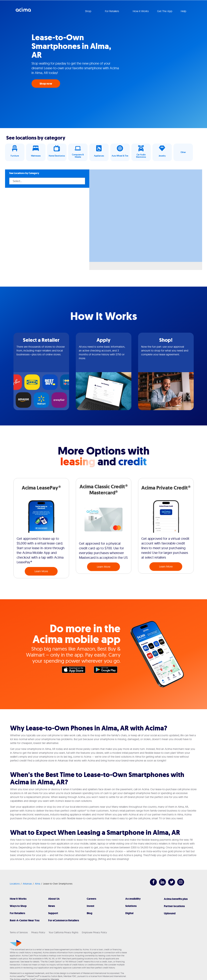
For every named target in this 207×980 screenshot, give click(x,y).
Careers (91, 899)
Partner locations (174, 906)
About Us (54, 899)
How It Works (18, 899)
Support (53, 913)
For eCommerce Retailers (64, 920)
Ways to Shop (18, 906)
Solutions (131, 906)
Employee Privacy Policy (94, 932)
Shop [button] (89, 11)
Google (107, 671)
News (52, 906)
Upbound (170, 913)
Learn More (41, 571)
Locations (15, 884)
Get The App (165, 11)
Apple (75, 671)
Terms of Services (19, 932)
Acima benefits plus (176, 899)
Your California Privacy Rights (63, 932)
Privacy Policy (38, 932)
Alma (37, 884)
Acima (23, 11)
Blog (90, 913)
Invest (91, 906)
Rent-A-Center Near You (25, 920)
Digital (129, 913)
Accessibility (133, 899)
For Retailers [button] (112, 11)
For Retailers (17, 913)
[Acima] (16, 943)
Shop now (46, 84)
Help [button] (184, 11)
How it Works (141, 11)
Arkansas (27, 884)
